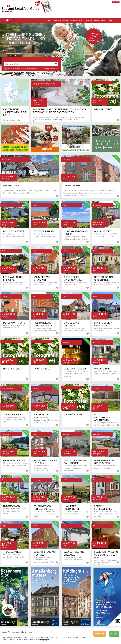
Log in (116, 2)
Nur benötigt (100, 634)
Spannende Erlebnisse (60, 20)
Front (11, 21)
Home (14, 21)
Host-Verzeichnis (77, 20)
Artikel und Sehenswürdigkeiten (95, 20)
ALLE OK (114, 634)
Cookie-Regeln (23, 640)
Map (110, 20)
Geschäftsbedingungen (40, 640)
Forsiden (7, 21)
